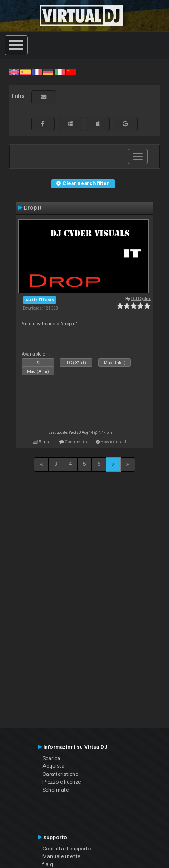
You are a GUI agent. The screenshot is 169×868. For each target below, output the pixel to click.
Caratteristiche (60, 774)
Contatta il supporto (66, 849)
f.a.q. (48, 864)
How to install (114, 442)
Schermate (55, 790)
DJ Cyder (141, 298)
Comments (76, 442)
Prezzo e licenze (62, 782)
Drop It (33, 208)
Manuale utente (61, 856)
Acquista (53, 766)
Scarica (51, 758)
